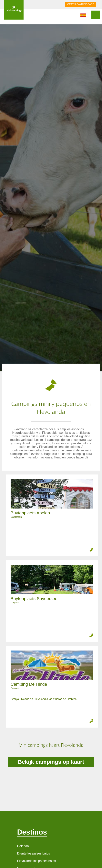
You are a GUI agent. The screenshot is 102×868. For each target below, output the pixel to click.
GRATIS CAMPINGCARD (81, 4)
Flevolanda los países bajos (36, 861)
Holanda (23, 846)
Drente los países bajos (33, 853)
